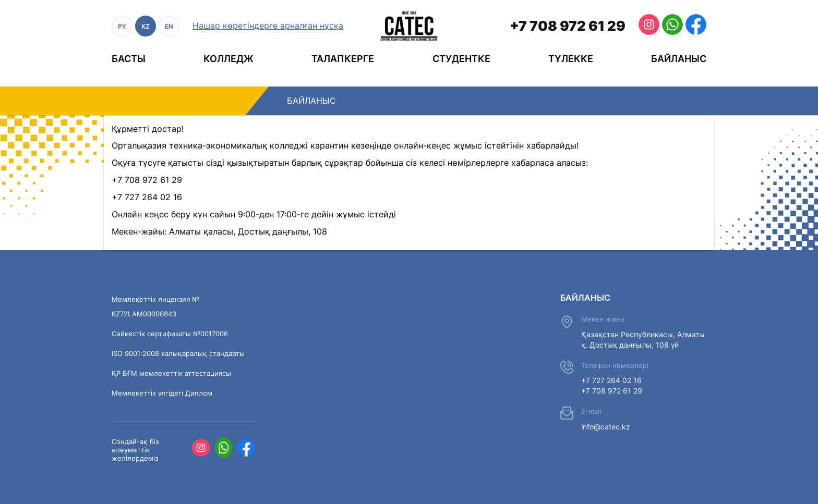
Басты (129, 59)
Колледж (228, 59)
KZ (146, 26)
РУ (122, 26)
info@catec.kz (606, 427)
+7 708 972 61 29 (568, 26)
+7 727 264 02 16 (611, 380)
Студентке (461, 59)
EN (169, 26)
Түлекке (571, 59)
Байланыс (679, 59)
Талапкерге (343, 59)
